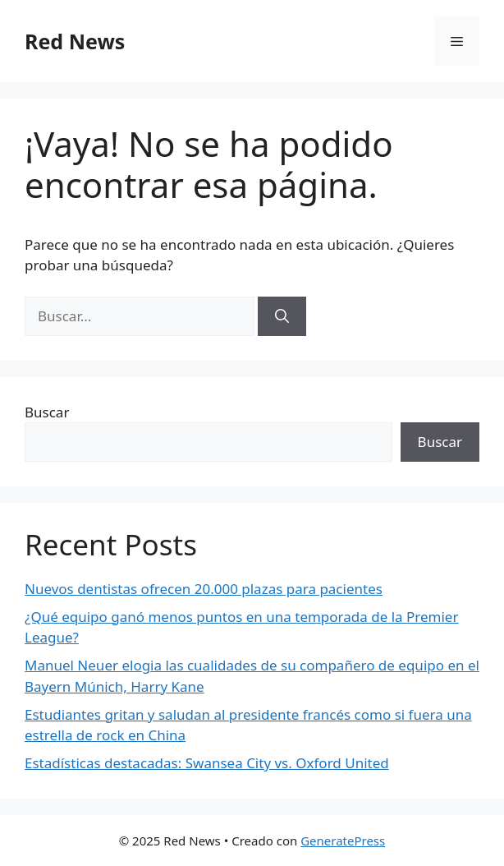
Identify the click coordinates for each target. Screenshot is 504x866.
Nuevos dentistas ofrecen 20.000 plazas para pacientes (204, 589)
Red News (75, 41)
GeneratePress (343, 841)
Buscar (47, 412)
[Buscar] (282, 316)
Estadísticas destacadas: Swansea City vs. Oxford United (207, 763)
